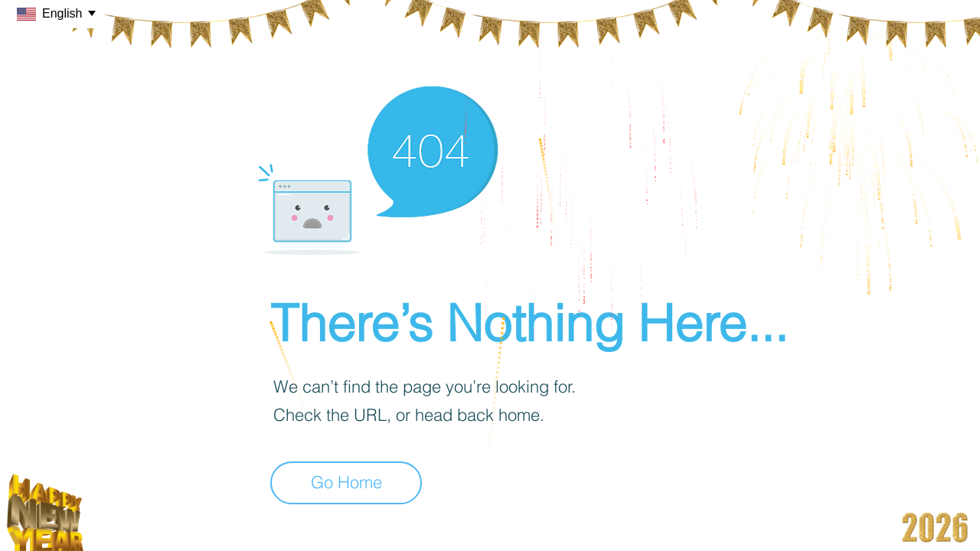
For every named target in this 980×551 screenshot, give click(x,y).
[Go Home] (346, 483)
